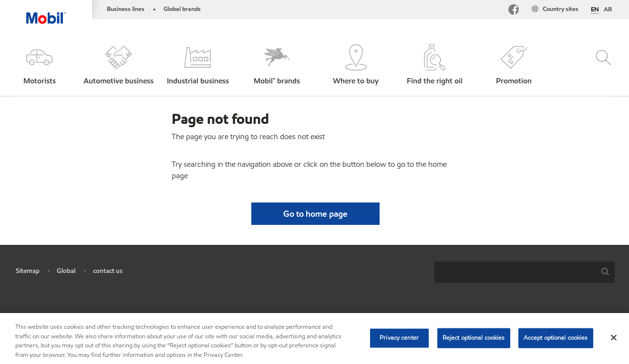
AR (608, 10)
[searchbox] (515, 272)
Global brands (182, 9)
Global (66, 271)
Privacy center (399, 342)
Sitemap (28, 271)
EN (595, 10)
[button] (40, 66)
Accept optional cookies (556, 342)
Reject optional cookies (474, 342)
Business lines (126, 9)
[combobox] (525, 272)
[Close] (614, 342)
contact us (108, 271)
